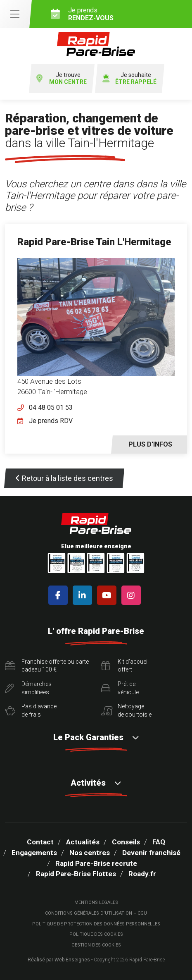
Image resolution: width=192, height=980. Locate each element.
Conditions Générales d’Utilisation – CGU (96, 913)
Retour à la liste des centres (64, 478)
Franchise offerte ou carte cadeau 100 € (47, 666)
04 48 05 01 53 (51, 408)
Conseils (126, 842)
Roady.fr (142, 874)
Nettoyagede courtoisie (126, 710)
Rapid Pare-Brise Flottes (76, 874)
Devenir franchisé (151, 853)
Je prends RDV (51, 421)
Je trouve (62, 79)
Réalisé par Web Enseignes (59, 960)
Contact (40, 842)
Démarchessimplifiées (28, 688)
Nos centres (90, 853)
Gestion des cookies (96, 945)
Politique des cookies (96, 934)
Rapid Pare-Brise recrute (96, 863)
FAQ (159, 842)
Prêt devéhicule (120, 688)
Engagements (34, 853)
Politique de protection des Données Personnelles (96, 924)
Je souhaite (129, 79)
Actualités (83, 842)
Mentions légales (96, 902)
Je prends (118, 14)
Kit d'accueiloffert (125, 666)
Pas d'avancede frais (31, 710)
